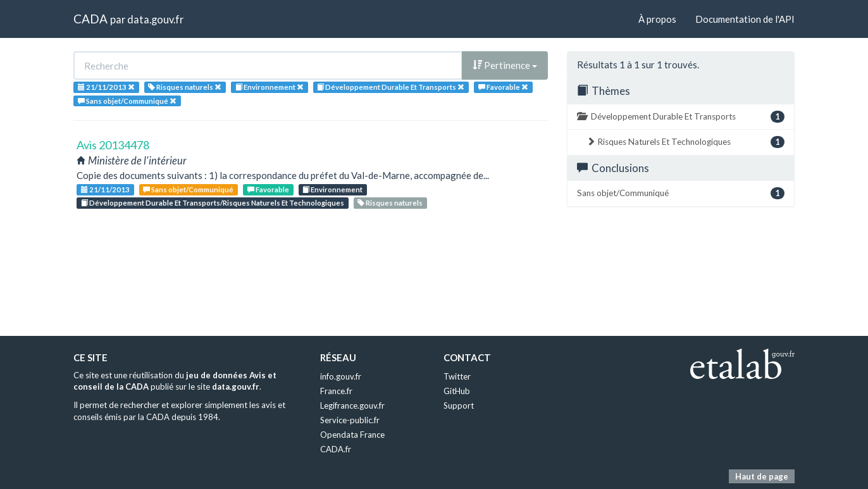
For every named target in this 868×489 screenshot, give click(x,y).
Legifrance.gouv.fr (352, 405)
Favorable (268, 189)
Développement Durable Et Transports (681, 117)
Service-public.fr (350, 420)
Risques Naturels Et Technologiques (685, 142)
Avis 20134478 (113, 145)
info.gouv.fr (341, 376)
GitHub (457, 391)
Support (459, 405)
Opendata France (352, 435)
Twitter (457, 376)
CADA (90, 19)
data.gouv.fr (155, 19)
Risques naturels (390, 203)
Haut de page (762, 476)
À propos (657, 19)
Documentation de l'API (745, 19)
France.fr (336, 391)
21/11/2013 (105, 189)
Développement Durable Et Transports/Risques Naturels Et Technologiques (213, 203)
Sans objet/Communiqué (188, 189)
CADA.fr (336, 449)
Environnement (332, 189)
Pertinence (505, 65)
